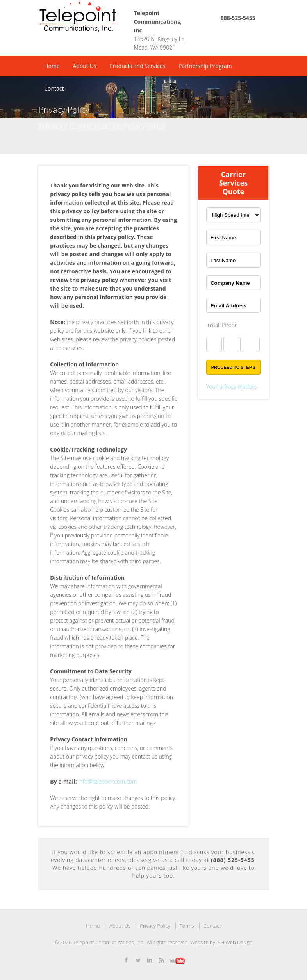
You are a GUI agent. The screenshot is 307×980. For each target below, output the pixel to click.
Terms (187, 926)
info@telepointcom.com (107, 781)
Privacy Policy (155, 926)
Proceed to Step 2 (233, 367)
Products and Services (137, 66)
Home (52, 66)
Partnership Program (205, 66)
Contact (54, 88)
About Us (84, 66)
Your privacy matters (231, 386)
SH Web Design (235, 942)
